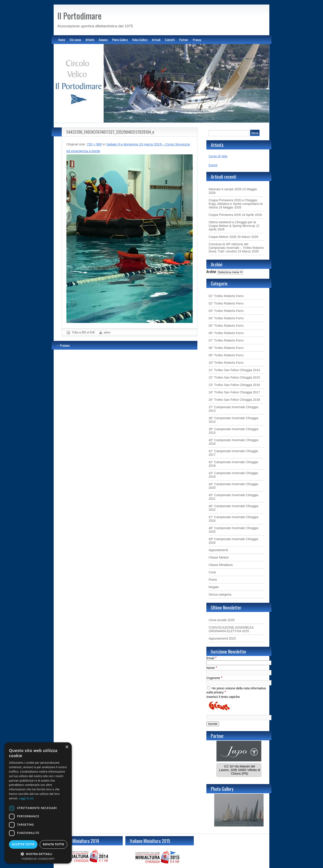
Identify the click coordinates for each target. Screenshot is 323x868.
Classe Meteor (219, 557)
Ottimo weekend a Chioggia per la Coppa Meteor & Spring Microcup (232, 224)
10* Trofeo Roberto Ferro (226, 363)
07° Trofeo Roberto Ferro (226, 340)
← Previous (63, 345)
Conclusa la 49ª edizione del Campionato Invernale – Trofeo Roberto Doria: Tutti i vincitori (236, 248)
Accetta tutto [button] (23, 844)
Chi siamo (75, 40)
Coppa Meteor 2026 (223, 237)
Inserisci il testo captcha (223, 697)
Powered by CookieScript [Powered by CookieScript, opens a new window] (38, 859)
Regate (214, 587)
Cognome (214, 678)
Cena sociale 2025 (222, 620)
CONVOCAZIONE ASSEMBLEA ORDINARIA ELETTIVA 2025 (231, 629)
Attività (90, 40)
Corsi (212, 572)
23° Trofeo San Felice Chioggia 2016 (234, 385)
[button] (38, 854)
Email (211, 658)
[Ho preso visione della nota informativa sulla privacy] (209, 688)
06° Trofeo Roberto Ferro (226, 333)
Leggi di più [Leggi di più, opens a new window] (26, 798)
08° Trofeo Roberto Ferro (226, 348)
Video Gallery (140, 40)
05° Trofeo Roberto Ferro (226, 326)
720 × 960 (94, 144)
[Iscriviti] (213, 724)
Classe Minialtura (221, 565)
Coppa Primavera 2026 (225, 215)
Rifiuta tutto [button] (53, 844)
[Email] (239, 663)
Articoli (156, 40)
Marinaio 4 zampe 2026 (225, 189)
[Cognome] (239, 683)
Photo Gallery (120, 40)
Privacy (197, 40)
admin (107, 332)
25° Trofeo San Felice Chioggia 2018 (234, 400)
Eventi (213, 165)
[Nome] (239, 673)
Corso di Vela (218, 156)
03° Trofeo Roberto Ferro (226, 311)
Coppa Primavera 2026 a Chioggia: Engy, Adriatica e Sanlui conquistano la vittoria (236, 204)
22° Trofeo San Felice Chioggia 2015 (234, 377)
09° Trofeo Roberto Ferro (226, 355)
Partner (184, 40)
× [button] (67, 747)
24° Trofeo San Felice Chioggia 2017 (234, 392)
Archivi (211, 272)
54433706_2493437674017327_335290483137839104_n (110, 132)
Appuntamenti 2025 (222, 638)
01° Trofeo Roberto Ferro (226, 296)
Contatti (170, 40)
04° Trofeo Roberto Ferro (226, 318)
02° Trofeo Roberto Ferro (226, 303)
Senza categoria (220, 594)
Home (62, 40)
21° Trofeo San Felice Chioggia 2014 (234, 370)
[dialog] (38, 803)
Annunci (103, 40)
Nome (212, 668)
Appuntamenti (218, 550)
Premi (213, 580)
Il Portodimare (79, 15)
